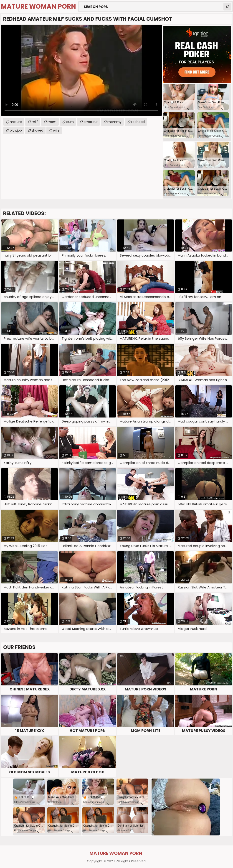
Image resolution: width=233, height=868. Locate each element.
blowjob (16, 130)
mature (16, 122)
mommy (114, 122)
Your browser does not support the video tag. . (81, 70)
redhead (138, 122)
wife (56, 130)
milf (35, 122)
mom (52, 122)
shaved (37, 130)
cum (70, 122)
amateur (91, 122)
